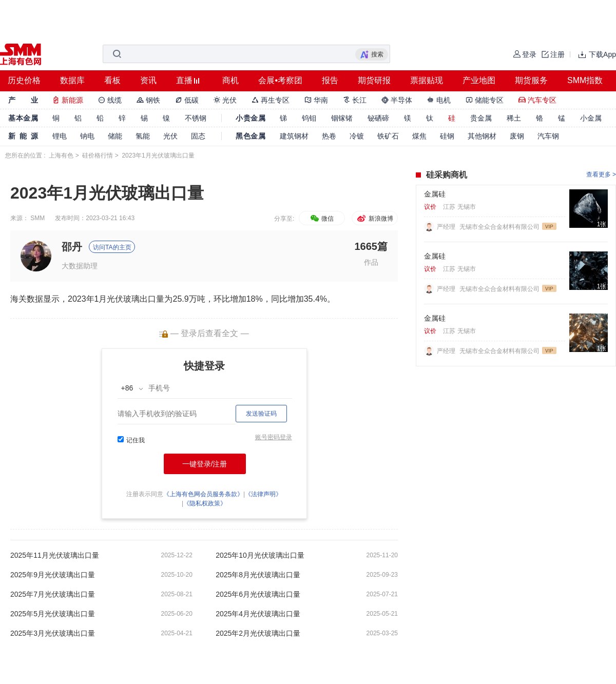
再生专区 (271, 100)
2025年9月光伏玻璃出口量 (53, 575)
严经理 (447, 227)
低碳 (187, 100)
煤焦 (419, 136)
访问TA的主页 (112, 247)
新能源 (68, 100)
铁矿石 (388, 136)
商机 (230, 80)
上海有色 (61, 155)
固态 (198, 136)
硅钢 (447, 136)
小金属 (591, 118)
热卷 (329, 136)
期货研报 (374, 80)
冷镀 (357, 136)
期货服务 (531, 80)
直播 (184, 80)
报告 (330, 80)
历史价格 (24, 80)
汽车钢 (548, 136)
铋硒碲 (378, 118)
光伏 (225, 100)
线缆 (110, 100)
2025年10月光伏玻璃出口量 (260, 555)
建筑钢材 (294, 136)
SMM (37, 218)
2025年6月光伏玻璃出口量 (258, 594)
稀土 (514, 118)
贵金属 (481, 118)
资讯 (148, 80)
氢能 (143, 136)
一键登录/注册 (205, 464)
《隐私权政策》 (205, 503)
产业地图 (479, 80)
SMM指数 (585, 80)
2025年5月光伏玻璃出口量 (53, 614)
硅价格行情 (98, 155)
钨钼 (309, 118)
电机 (439, 100)
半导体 (397, 100)
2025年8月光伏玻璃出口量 (258, 575)
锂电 (60, 136)
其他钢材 (482, 136)
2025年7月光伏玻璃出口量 (53, 594)
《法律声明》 (263, 494)
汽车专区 (537, 100)
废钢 (517, 136)
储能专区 (485, 100)
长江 (355, 100)
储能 (115, 136)
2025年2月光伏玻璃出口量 (258, 633)
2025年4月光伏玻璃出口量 (258, 614)
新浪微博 (374, 219)
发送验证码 (261, 414)
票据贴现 (427, 80)
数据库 (72, 80)
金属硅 (435, 194)
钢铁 (148, 100)
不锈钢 (196, 118)
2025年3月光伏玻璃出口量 (53, 633)
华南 (316, 100)
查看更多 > (601, 174)
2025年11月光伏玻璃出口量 (55, 555)
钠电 (87, 136)
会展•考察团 (280, 80)
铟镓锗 (342, 118)
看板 (112, 80)
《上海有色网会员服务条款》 (203, 494)
